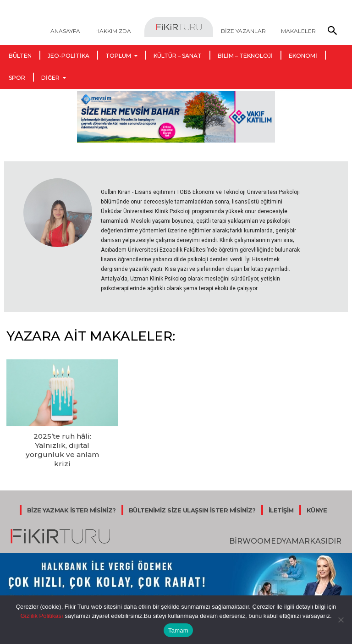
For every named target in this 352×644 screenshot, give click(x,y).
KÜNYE (317, 496)
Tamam (178, 630)
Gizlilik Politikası (41, 616)
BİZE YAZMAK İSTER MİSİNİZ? (71, 496)
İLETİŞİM (281, 496)
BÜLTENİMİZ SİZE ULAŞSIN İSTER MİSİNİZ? (192, 496)
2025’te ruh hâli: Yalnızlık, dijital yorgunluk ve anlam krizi (62, 443)
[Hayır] (341, 620)
